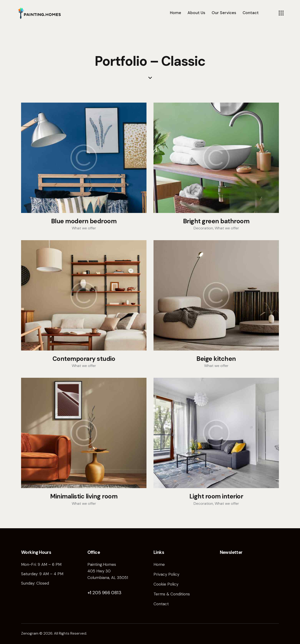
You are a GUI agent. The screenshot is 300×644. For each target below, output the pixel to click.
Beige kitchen (216, 359)
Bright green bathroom (216, 221)
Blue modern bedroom (84, 221)
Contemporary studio (84, 359)
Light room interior (216, 497)
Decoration (203, 228)
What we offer (84, 228)
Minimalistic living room (84, 497)
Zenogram (30, 633)
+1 (90, 593)
